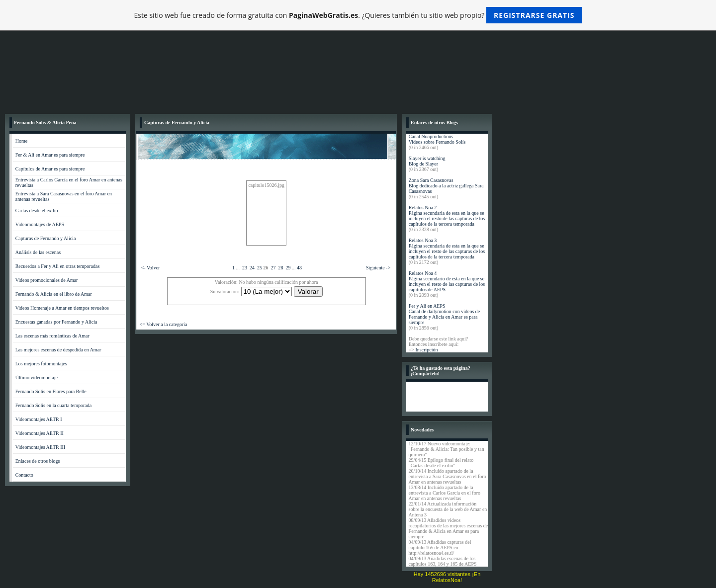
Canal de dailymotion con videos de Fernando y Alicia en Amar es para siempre (445, 317)
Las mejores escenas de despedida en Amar (58, 350)
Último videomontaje (37, 378)
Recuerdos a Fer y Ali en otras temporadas (58, 266)
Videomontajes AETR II (40, 433)
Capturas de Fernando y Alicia (46, 238)
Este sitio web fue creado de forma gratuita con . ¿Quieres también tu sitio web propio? (358, 15)
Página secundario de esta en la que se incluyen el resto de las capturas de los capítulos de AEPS (447, 284)
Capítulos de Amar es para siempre (50, 169)
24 (252, 268)
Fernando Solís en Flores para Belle (51, 391)
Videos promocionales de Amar (47, 280)
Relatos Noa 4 (423, 273)
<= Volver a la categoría (164, 324)
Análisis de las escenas (38, 252)
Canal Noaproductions (431, 136)
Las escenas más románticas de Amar (52, 336)
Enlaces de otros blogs (38, 461)
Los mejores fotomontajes (41, 364)
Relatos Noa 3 (423, 240)
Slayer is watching (427, 158)
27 (273, 268)
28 (280, 268)
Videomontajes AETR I (39, 419)
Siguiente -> (378, 268)
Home (21, 141)
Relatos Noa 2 (423, 208)
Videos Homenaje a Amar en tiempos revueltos (62, 308)
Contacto (24, 475)
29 (288, 268)
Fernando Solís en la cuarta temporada (54, 405)
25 (260, 268)
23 (245, 268)
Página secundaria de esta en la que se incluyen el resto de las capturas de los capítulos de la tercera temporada (447, 218)
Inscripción (426, 350)
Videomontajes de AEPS (40, 224)
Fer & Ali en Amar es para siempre (50, 155)
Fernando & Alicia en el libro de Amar (54, 294)
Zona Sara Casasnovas (431, 180)
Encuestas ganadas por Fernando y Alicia (56, 322)
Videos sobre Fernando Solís (437, 142)
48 (299, 268)
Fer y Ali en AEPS (427, 306)
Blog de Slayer (423, 164)
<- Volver (151, 268)
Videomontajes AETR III (41, 447)
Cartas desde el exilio (37, 210)
